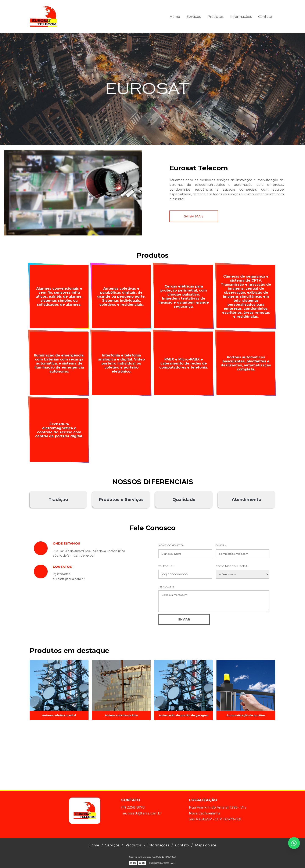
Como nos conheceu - (232, 566)
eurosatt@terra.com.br (142, 813)
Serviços (194, 17)
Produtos (215, 17)
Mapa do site (206, 845)
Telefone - (166, 566)
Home (175, 17)
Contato (265, 17)
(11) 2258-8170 (62, 574)
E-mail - (221, 545)
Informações (241, 17)
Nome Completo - (171, 545)
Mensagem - (167, 587)
